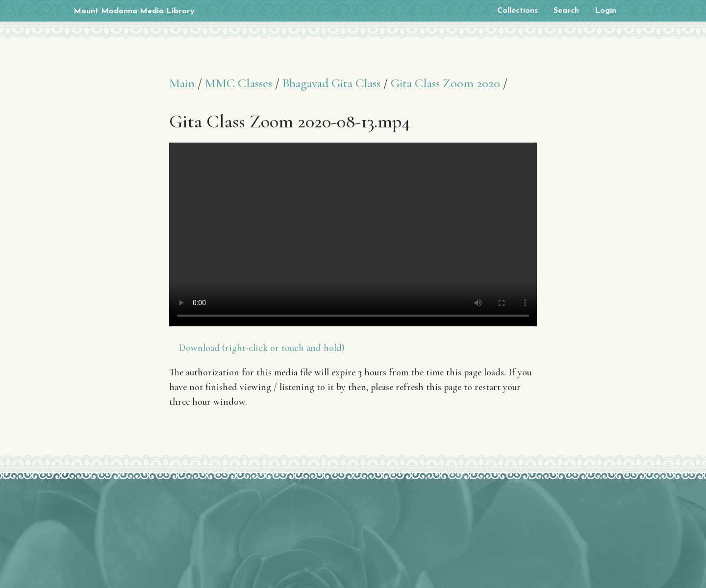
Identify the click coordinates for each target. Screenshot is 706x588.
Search (566, 11)
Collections (517, 11)
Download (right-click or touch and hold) (262, 348)
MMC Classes (239, 83)
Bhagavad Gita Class (331, 83)
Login (605, 11)
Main (182, 83)
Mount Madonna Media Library (134, 11)
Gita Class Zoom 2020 (445, 83)
